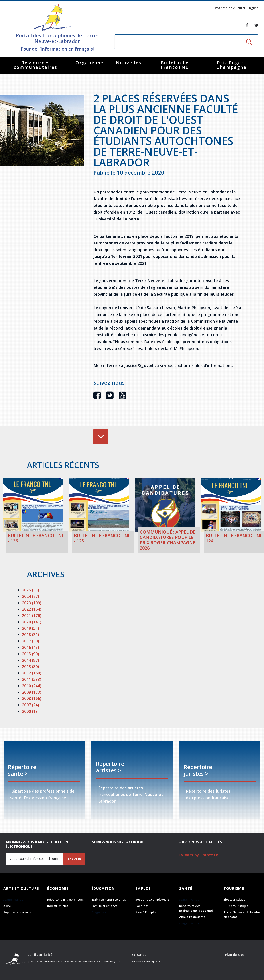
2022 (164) (32, 609)
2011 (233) (32, 679)
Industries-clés (58, 906)
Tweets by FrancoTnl (199, 855)
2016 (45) (31, 647)
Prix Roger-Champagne (231, 65)
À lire (7, 906)
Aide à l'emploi (146, 912)
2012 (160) (32, 673)
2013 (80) (31, 666)
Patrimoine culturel (230, 8)
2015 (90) (31, 654)
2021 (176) (32, 615)
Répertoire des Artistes (20, 912)
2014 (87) (31, 660)
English (253, 8)
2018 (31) (31, 634)
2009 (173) (32, 692)
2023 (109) (32, 603)
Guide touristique (236, 906)
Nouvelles (129, 63)
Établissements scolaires (109, 899)
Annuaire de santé (192, 917)
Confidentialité (40, 955)
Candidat (142, 906)
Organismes (91, 63)
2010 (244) (32, 686)
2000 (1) (29, 711)
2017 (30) (31, 641)
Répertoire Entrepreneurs (65, 899)
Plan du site (235, 955)
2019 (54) (31, 628)
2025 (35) (31, 590)
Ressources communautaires (35, 65)
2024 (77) (31, 596)
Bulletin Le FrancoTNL (175, 65)
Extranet (139, 955)
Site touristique (234, 899)
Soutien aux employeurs (152, 899)
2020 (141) (32, 622)
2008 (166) (32, 698)
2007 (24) (31, 705)
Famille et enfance (104, 906)
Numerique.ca (152, 962)
